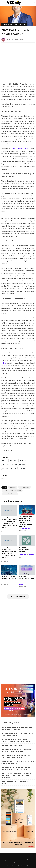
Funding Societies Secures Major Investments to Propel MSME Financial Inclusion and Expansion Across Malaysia (16, 775)
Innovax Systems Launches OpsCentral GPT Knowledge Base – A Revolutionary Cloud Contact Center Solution (9, 510)
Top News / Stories (12, 723)
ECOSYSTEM (5, 581)
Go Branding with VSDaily (21, 859)
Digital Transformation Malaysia (12, 491)
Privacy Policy (18, 863)
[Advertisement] (18, 64)
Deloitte (4, 363)
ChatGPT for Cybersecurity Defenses (27, 540)
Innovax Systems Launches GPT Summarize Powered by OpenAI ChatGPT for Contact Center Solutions (9, 540)
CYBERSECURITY (23, 554)
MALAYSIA (23, 24)
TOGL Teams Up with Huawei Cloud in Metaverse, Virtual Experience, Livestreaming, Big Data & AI (27, 510)
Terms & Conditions (28, 861)
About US (11, 859)
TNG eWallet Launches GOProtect (12, 745)
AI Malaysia (13, 487)
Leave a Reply (18, 597)
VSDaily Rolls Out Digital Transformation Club (27, 570)
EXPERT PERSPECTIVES (10, 24)
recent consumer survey (20, 149)
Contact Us (19, 861)
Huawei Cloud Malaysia (10, 494)
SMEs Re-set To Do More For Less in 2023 (9, 570)
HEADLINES (4, 530)
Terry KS (6, 40)
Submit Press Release (8, 861)
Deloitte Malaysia (25, 487)
